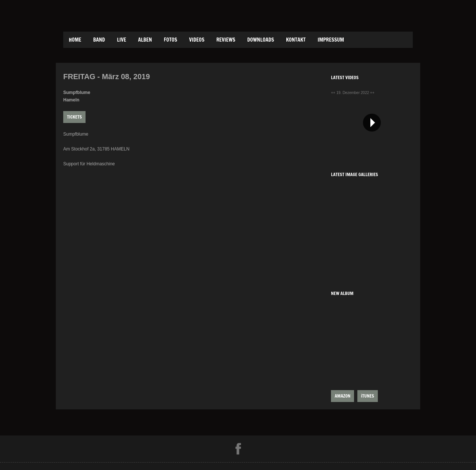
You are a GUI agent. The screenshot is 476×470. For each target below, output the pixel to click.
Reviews (226, 40)
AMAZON (342, 396)
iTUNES (368, 396)
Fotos (171, 40)
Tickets (74, 117)
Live (121, 40)
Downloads (261, 40)
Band (99, 40)
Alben (145, 40)
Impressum (331, 40)
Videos (197, 40)
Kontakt (296, 40)
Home (75, 40)
